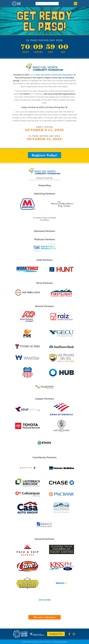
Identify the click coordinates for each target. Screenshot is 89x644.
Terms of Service (46, 642)
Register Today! (44, 155)
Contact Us (56, 634)
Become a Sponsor (45, 617)
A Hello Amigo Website (60, 642)
